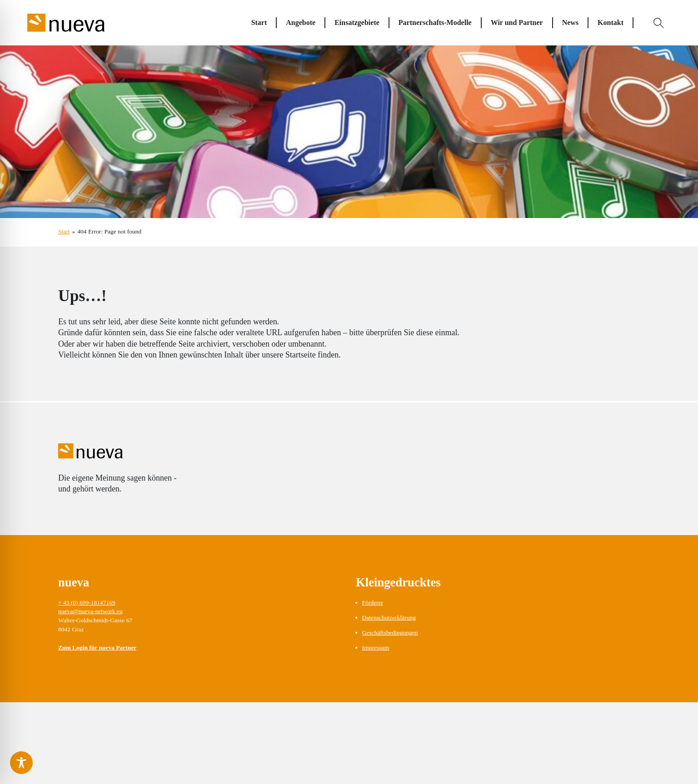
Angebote (301, 22)
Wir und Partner (517, 22)
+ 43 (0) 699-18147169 (87, 603)
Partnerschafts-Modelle (435, 22)
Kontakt (611, 22)
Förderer (373, 603)
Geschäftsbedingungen (390, 633)
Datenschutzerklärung (389, 618)
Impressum (376, 648)
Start (259, 22)
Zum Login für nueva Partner (97, 648)
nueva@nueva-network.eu (90, 611)
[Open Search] (659, 23)
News (570, 22)
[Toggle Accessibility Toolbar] (21, 763)
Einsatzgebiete (357, 22)
